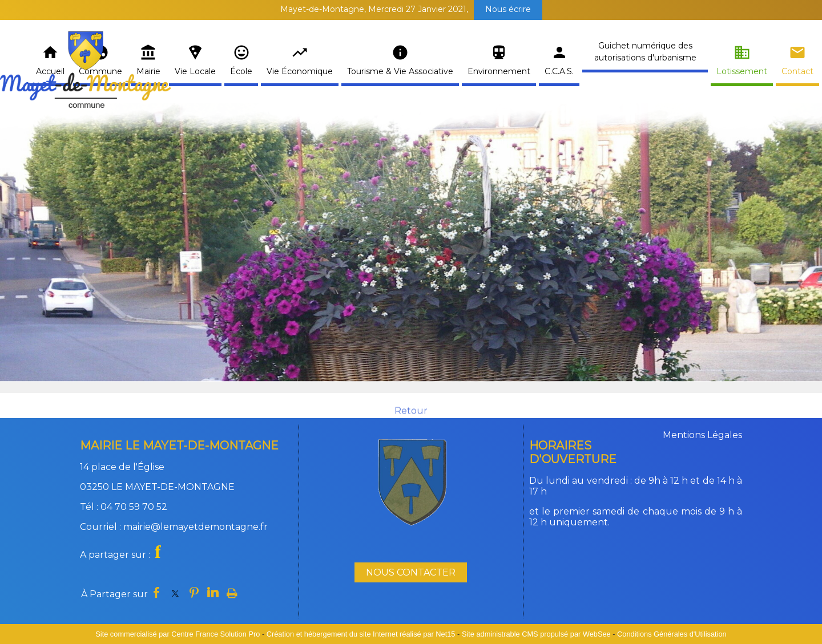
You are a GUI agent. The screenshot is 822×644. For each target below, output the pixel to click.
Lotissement (742, 71)
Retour (411, 418)
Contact (797, 71)
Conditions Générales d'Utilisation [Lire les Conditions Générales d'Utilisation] (672, 634)
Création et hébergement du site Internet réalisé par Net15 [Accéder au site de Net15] (361, 634)
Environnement (499, 71)
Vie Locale (195, 71)
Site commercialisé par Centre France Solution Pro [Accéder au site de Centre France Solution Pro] (178, 634)
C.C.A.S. (559, 71)
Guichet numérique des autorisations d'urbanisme (645, 52)
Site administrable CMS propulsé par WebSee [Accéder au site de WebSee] (536, 634)
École (241, 71)
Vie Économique (300, 71)
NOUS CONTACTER (411, 572)
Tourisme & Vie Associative (400, 71)
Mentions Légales (702, 435)
